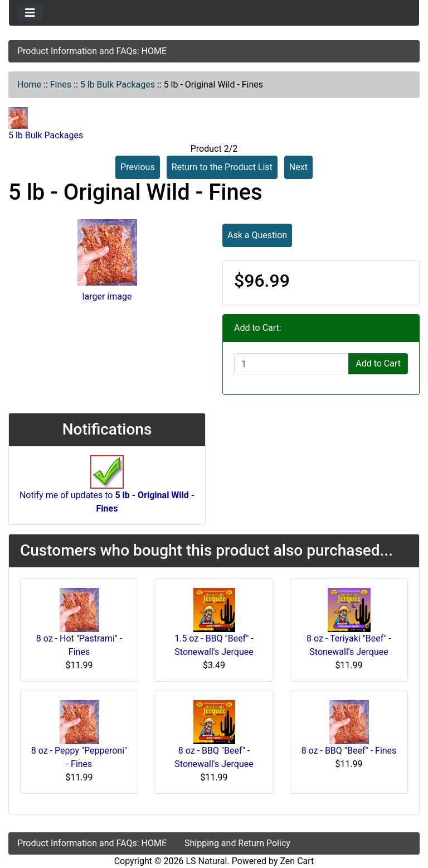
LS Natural (206, 861)
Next (298, 167)
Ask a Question (257, 235)
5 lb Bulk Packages (118, 85)
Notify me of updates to (107, 490)
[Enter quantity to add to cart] (291, 364)
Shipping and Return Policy (237, 843)
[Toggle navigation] (30, 13)
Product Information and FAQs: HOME (92, 51)
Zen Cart (297, 861)
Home (29, 85)
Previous (138, 167)
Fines (61, 85)
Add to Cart (378, 363)
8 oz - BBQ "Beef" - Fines (349, 751)
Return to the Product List (222, 167)
